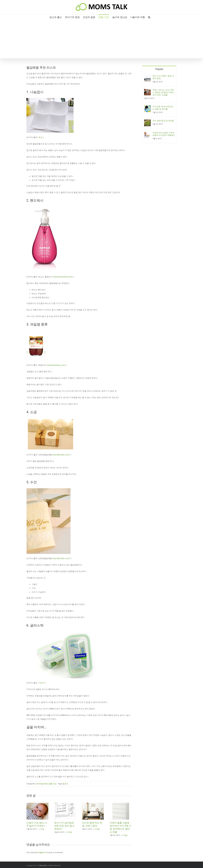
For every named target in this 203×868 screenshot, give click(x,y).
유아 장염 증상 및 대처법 (163, 121)
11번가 (41, 683)
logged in (42, 852)
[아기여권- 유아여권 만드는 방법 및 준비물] (147, 107)
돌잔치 (65, 784)
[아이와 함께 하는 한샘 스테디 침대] (93, 804)
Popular (159, 69)
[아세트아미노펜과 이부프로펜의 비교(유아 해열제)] (147, 133)
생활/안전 (52, 784)
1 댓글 (42, 829)
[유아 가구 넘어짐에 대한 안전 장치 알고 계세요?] (65, 804)
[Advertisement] (102, 39)
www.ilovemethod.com (63, 277)
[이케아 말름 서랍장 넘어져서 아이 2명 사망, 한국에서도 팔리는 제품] (121, 804)
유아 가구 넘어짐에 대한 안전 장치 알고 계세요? (64, 826)
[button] (149, 17)
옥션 (40, 137)
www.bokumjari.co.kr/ (56, 365)
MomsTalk (43, 866)
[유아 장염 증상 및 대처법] (147, 121)
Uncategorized (42, 784)
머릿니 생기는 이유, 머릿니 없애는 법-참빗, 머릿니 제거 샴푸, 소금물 (163, 92)
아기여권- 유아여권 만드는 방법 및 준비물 (163, 108)
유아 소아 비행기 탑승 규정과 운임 (163, 77)
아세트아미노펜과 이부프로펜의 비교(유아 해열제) (163, 134)
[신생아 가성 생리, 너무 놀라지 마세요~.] (37, 804)
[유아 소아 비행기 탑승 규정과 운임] (147, 77)
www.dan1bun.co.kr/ (61, 455)
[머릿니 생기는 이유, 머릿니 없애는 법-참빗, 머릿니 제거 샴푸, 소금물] (147, 91)
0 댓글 (69, 832)
